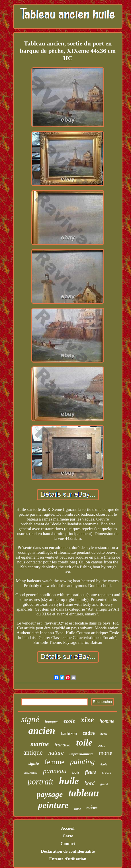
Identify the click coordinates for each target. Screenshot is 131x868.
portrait (40, 782)
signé (30, 719)
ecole (69, 721)
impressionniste (81, 754)
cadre (89, 733)
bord (90, 783)
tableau (84, 793)
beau (104, 734)
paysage (50, 794)
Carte (68, 836)
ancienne (31, 772)
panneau (55, 771)
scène (92, 807)
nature (56, 753)
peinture (53, 805)
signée (34, 764)
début (102, 746)
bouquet (51, 722)
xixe (87, 720)
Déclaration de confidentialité (68, 851)
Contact (68, 844)
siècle (107, 772)
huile (69, 781)
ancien (42, 731)
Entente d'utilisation (68, 859)
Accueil (68, 828)
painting (82, 762)
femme (55, 762)
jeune (78, 809)
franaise (63, 745)
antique (33, 753)
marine (40, 744)
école (104, 764)
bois (76, 772)
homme (107, 721)
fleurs (91, 772)
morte (106, 753)
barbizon (69, 733)
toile (84, 742)
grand (104, 784)
